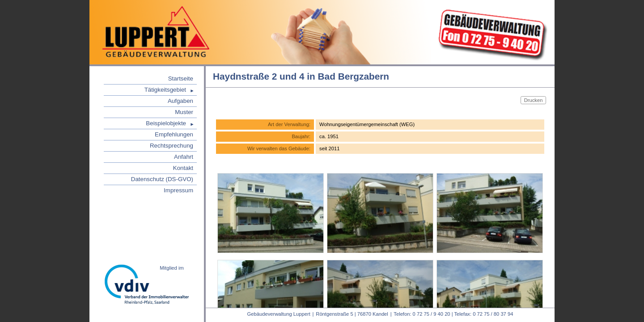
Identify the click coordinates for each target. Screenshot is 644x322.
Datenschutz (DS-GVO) (162, 179)
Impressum (178, 190)
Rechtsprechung (172, 146)
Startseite (181, 78)
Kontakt (183, 168)
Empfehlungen (174, 134)
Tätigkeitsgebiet (165, 90)
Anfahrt (184, 157)
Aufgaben (180, 101)
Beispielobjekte (166, 123)
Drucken (534, 100)
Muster (184, 112)
